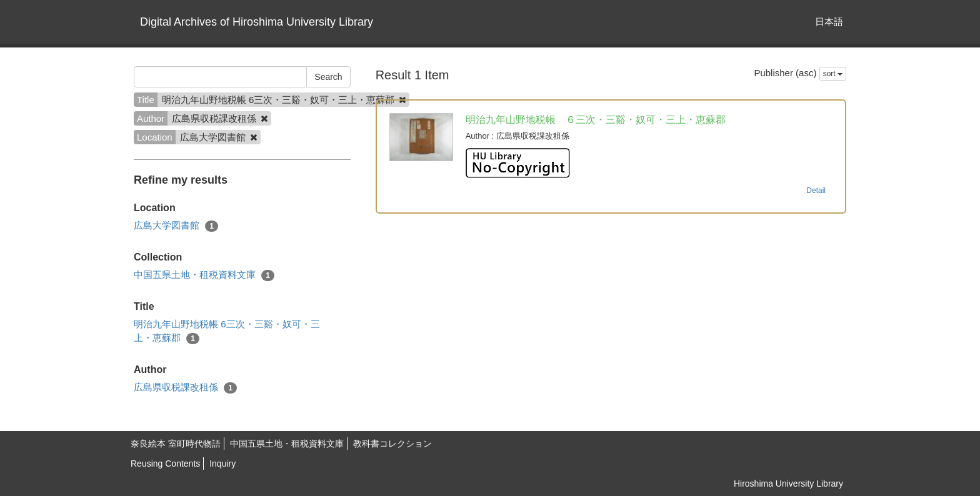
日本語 (829, 22)
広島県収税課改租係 (185, 388)
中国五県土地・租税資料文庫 (204, 275)
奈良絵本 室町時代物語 (176, 444)
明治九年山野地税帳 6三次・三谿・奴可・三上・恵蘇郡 (227, 331)
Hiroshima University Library (788, 484)
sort (833, 74)
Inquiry (222, 464)
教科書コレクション (392, 444)
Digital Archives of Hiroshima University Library (257, 22)
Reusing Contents (165, 464)
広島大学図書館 (176, 226)
